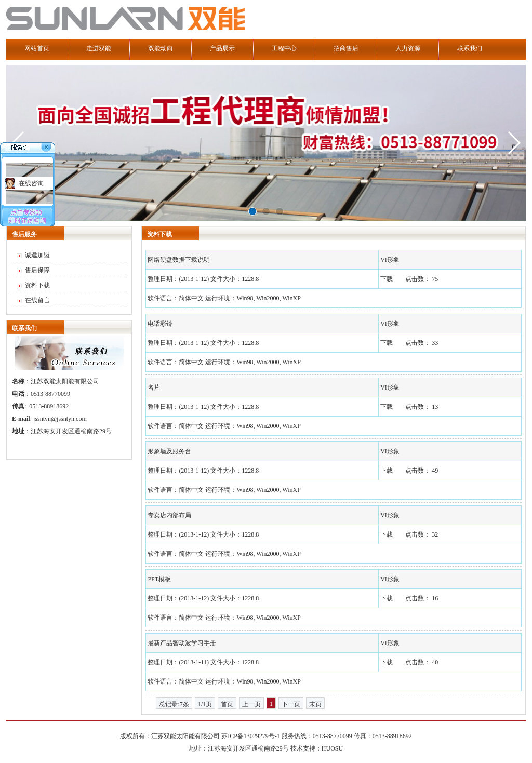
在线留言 (37, 300)
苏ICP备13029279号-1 (251, 736)
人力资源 (408, 48)
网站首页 (37, 48)
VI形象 (390, 260)
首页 (227, 704)
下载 (387, 279)
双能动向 (161, 48)
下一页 (291, 704)
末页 (315, 704)
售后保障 (37, 270)
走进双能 (99, 48)
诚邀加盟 (37, 255)
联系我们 (470, 48)
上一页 (251, 704)
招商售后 (346, 48)
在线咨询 (31, 183)
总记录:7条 (174, 704)
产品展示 (222, 48)
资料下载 (37, 285)
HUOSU (332, 748)
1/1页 (205, 704)
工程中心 (284, 48)
